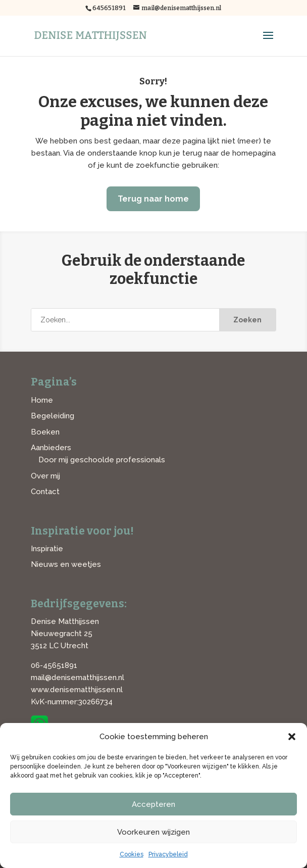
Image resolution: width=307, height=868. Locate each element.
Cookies (132, 854)
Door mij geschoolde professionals (102, 460)
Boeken (45, 432)
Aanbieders (51, 448)
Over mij (45, 476)
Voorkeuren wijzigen (153, 832)
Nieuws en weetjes (66, 564)
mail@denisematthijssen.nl (78, 678)
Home (42, 400)
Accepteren (153, 804)
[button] (292, 737)
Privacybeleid (168, 854)
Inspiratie (47, 549)
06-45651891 (54, 665)
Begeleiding (53, 416)
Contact (45, 492)
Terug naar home (153, 199)
